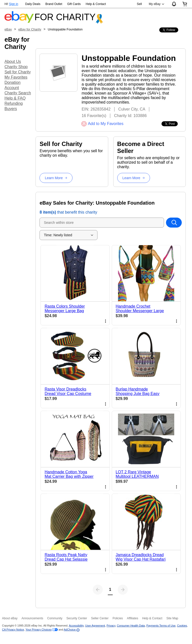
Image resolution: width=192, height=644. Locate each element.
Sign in (14, 4)
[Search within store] (174, 223)
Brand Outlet (54, 4)
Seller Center (100, 618)
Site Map (172, 618)
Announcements (32, 618)
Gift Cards (74, 4)
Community (55, 618)
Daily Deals (33, 4)
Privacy (111, 626)
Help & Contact (96, 4)
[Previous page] (98, 590)
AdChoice (72, 630)
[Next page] (123, 590)
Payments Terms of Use (161, 626)
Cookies (182, 626)
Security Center (77, 618)
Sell (139, 4)
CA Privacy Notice (13, 630)
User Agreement (95, 626)
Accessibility (76, 626)
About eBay (10, 618)
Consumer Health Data (131, 626)
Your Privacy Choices (38, 630)
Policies (118, 618)
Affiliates (133, 618)
